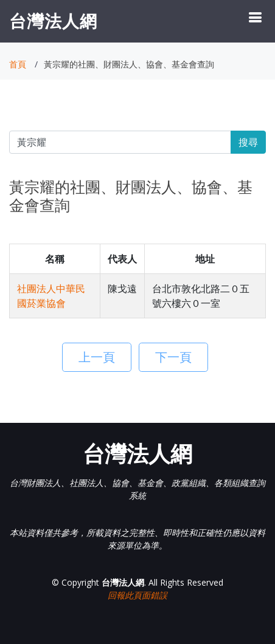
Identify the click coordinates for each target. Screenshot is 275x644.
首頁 (18, 64)
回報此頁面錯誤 (137, 595)
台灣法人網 (53, 21)
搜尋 (248, 142)
